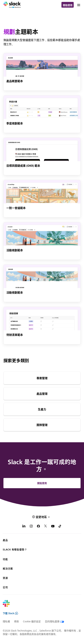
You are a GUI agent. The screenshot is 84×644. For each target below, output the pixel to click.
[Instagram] (31, 526)
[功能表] (78, 5)
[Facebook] (38, 526)
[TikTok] (60, 526)
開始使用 (68, 5)
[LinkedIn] (24, 526)
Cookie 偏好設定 (32, 621)
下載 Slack (10, 613)
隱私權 (6, 621)
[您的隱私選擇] (57, 621)
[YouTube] (53, 526)
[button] (42, 517)
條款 (17, 621)
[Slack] (12, 5)
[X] (46, 526)
